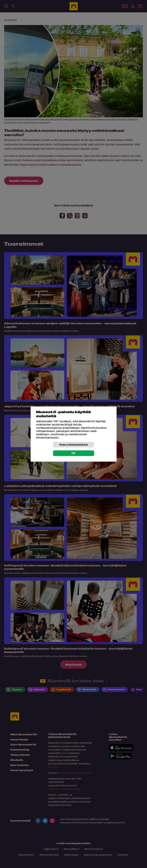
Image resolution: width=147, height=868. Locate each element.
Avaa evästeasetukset (74, 444)
